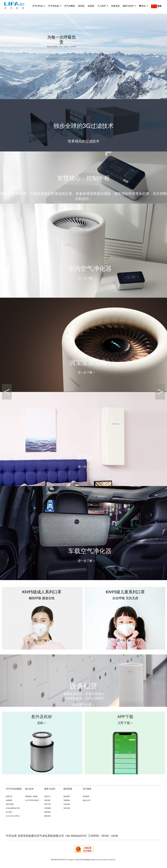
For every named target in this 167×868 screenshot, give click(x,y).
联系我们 (48, 800)
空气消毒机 (70, 6)
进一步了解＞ (87, 278)
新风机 (81, 6)
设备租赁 (115, 6)
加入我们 (9, 812)
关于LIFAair (39, 6)
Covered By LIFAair (13, 816)
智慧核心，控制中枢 (84, 178)
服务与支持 (129, 6)
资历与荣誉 (10, 804)
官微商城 (67, 800)
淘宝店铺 (67, 808)
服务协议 (48, 812)
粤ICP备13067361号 (59, 860)
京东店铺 (67, 804)
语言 (156, 6)
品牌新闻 (9, 800)
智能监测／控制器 (31, 797)
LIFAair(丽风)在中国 (13, 808)
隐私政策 (48, 816)
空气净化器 (55, 6)
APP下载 (48, 804)
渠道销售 (67, 797)
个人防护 (103, 6)
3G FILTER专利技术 (32, 800)
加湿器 (91, 6)
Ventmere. (112, 860)
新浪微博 (86, 797)
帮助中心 (48, 797)
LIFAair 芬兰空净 (65, 59)
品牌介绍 (9, 797)
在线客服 (48, 808)
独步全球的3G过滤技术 (83, 126)
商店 (143, 6)
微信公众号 (87, 800)
